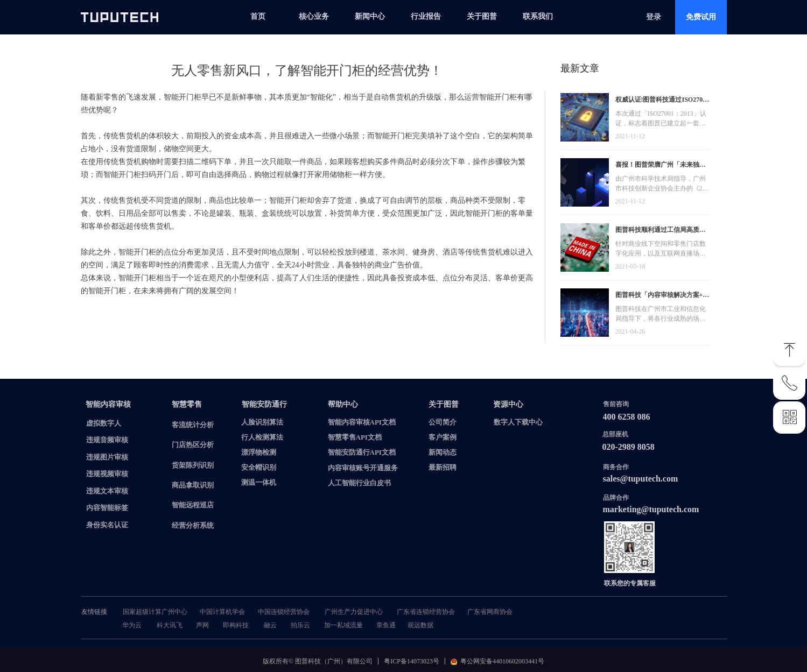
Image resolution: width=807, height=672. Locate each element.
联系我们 (538, 16)
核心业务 (314, 16)
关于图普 (482, 16)
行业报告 (426, 16)
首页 (258, 16)
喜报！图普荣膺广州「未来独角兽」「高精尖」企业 (661, 166)
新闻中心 (370, 16)
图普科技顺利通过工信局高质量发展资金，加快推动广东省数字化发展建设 (661, 231)
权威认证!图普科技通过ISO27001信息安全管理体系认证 (662, 101)
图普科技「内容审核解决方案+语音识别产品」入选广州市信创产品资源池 (662, 296)
